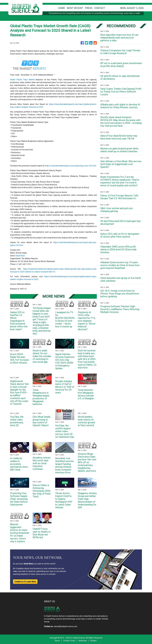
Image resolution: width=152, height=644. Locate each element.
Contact (93, 641)
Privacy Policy (69, 641)
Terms (57, 641)
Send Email (20, 256)
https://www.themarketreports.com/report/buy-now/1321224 (71, 166)
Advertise (83, 641)
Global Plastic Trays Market (22, 80)
